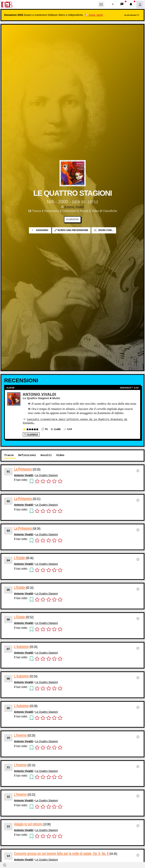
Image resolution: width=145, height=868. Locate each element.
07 (8, 649)
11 (8, 767)
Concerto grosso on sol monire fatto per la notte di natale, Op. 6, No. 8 (61, 853)
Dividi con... (104, 230)
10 (8, 738)
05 (8, 590)
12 (8, 797)
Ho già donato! (132, 15)
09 (8, 708)
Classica (72, 219)
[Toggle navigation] (101, 4)
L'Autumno (21, 646)
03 (8, 530)
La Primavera (23, 469)
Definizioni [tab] (27, 455)
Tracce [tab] (9, 455)
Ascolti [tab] (46, 455)
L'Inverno (20, 735)
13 (8, 826)
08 (8, 678)
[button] (113, 4)
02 (8, 501)
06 (8, 619)
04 (8, 560)
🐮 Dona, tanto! (94, 15)
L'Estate (20, 558)
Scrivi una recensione (71, 230)
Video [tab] (60, 455)
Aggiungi (40, 230)
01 (8, 471)
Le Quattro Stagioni (47, 475)
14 (8, 856)
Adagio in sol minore (28, 824)
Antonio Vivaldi (74, 207)
